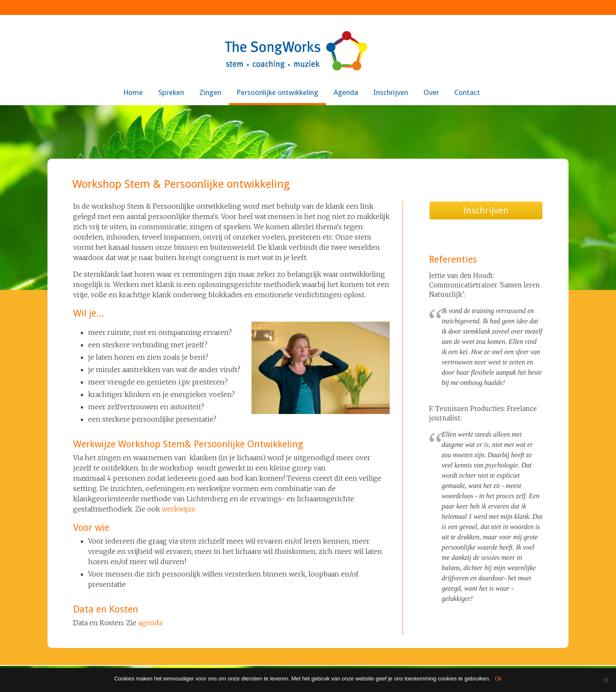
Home (133, 92)
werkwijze (179, 509)
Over (431, 92)
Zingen (210, 92)
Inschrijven (391, 92)
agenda (150, 623)
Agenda (346, 92)
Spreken (171, 92)
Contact (467, 92)
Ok (498, 679)
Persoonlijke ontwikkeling (277, 92)
